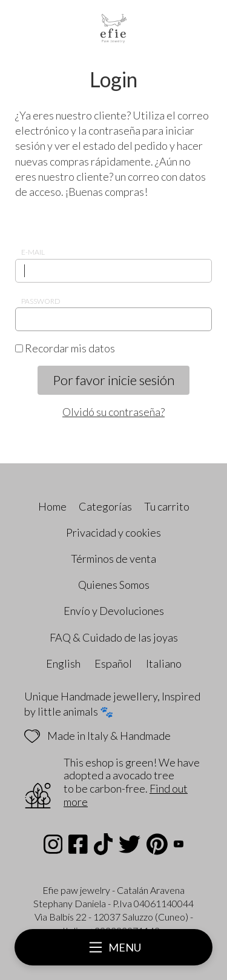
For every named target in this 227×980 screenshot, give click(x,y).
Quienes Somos (114, 585)
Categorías (105, 506)
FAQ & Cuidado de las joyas (114, 637)
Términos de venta (113, 559)
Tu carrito (167, 506)
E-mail (33, 252)
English (63, 663)
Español (113, 663)
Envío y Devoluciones (114, 611)
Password (41, 301)
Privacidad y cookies (113, 532)
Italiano (164, 663)
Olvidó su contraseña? (113, 412)
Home (52, 506)
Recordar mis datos (65, 348)
